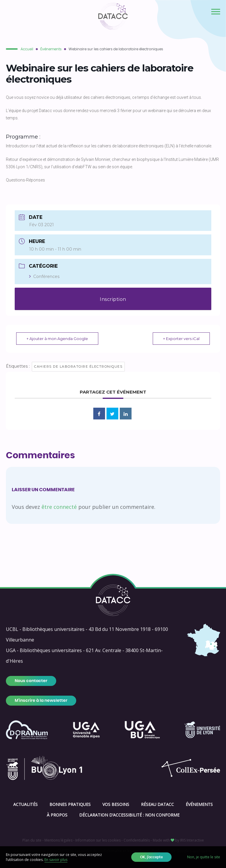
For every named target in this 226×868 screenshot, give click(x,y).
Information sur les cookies (98, 840)
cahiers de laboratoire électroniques (78, 366)
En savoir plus (56, 860)
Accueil (27, 49)
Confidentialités (137, 840)
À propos (57, 815)
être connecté (59, 507)
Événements (51, 49)
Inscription (113, 299)
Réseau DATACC (157, 804)
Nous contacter (31, 681)
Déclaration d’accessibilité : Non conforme (129, 815)
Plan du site (32, 840)
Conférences (44, 276)
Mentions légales (58, 840)
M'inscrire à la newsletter (41, 701)
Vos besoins (116, 804)
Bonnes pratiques (70, 804)
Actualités (25, 804)
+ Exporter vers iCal (181, 339)
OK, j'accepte (151, 857)
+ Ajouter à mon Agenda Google (57, 339)
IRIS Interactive (192, 840)
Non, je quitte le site (204, 857)
